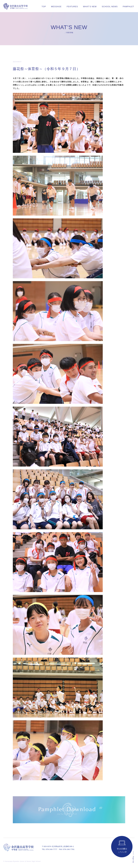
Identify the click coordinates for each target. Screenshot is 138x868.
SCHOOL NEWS (110, 7)
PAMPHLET (128, 7)
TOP (44, 7)
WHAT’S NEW (90, 7)
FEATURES (72, 7)
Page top (133, 859)
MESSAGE (56, 7)
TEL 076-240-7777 (50, 849)
